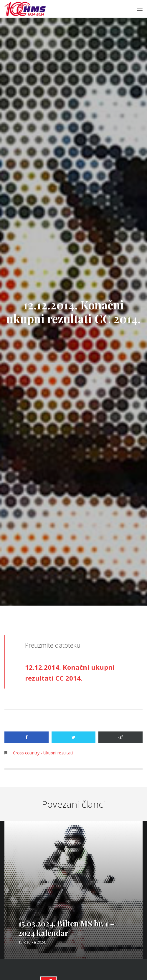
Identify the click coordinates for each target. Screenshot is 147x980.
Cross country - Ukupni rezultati (43, 753)
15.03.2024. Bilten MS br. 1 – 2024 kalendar (66, 928)
